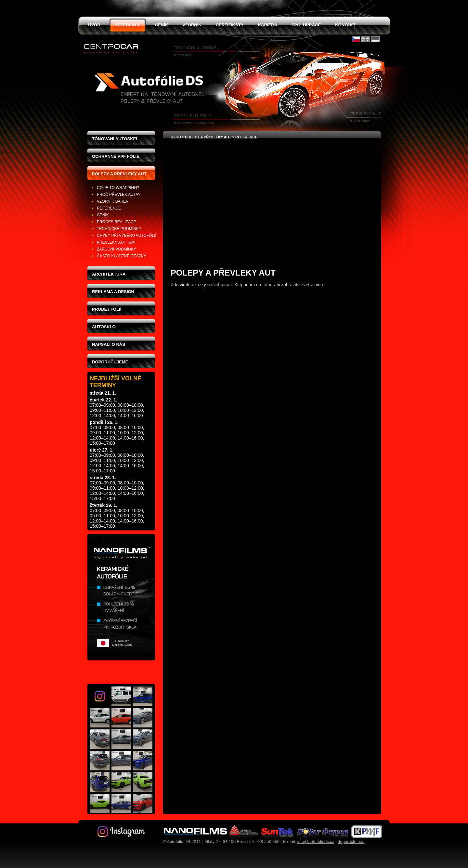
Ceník (103, 215)
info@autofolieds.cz (316, 841)
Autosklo (104, 327)
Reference (109, 208)
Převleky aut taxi (116, 242)
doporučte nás (351, 841)
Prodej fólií (107, 309)
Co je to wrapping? (118, 188)
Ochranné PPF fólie (116, 156)
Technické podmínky (119, 229)
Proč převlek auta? (119, 195)
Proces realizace (117, 222)
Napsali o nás (109, 344)
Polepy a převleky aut (119, 174)
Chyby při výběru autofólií (127, 236)
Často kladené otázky (122, 256)
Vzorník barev (113, 201)
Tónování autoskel (115, 139)
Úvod (176, 137)
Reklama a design (113, 292)
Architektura (109, 274)
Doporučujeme (110, 362)
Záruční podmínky (117, 249)
